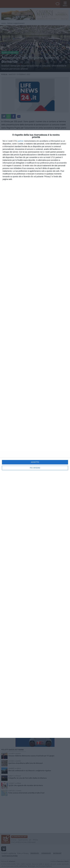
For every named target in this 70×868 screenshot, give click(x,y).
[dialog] (35, 434)
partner (21, 141)
